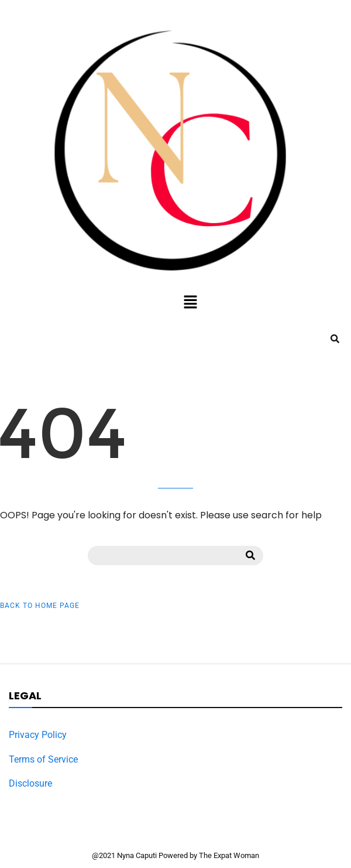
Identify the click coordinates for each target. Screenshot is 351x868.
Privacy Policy (38, 735)
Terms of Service (43, 759)
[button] (190, 303)
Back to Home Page (40, 606)
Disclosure (30, 783)
